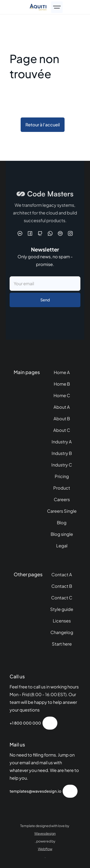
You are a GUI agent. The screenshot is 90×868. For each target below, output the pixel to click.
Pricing (62, 476)
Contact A (62, 574)
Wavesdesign (45, 833)
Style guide (62, 609)
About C (62, 430)
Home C (62, 395)
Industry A (62, 442)
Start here (62, 644)
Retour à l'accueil (43, 125)
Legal (62, 546)
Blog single (62, 534)
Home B (62, 384)
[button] (57, 7)
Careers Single (62, 511)
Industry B (62, 453)
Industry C (62, 465)
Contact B (62, 586)
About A (62, 407)
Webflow (45, 849)
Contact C (62, 598)
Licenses (62, 621)
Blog (62, 522)
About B (62, 418)
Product (62, 488)
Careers (62, 499)
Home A (62, 372)
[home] (38, 7)
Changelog (62, 632)
